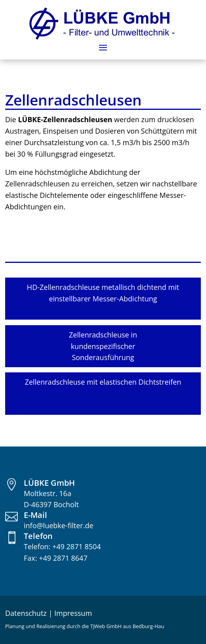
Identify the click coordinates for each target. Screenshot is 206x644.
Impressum (73, 613)
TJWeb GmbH (106, 626)
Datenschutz (26, 613)
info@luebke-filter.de (59, 525)
